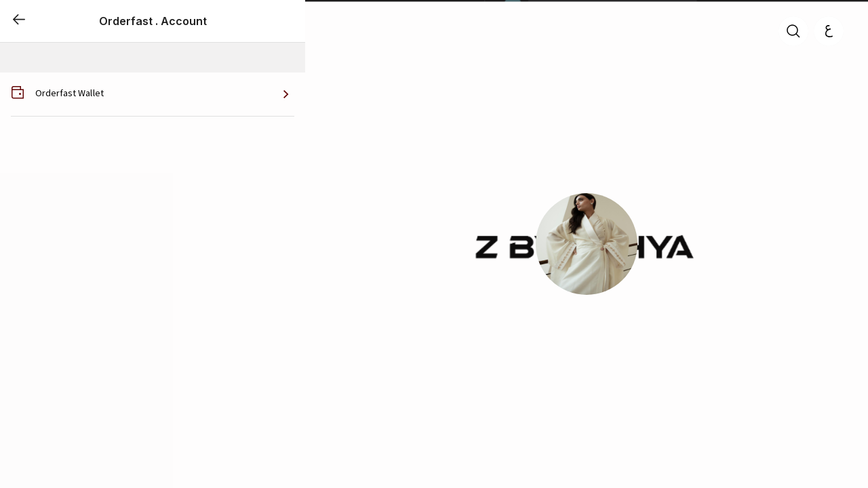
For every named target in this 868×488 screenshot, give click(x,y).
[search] (793, 31)
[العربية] (829, 31)
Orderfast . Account (153, 21)
